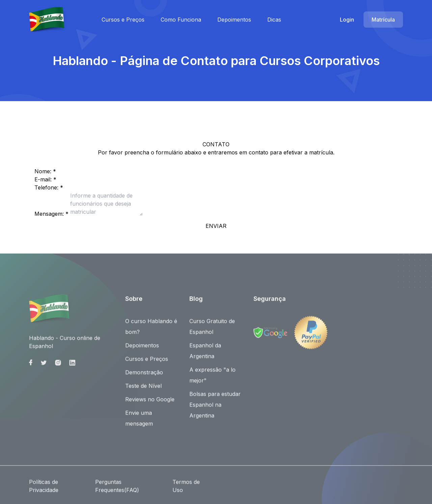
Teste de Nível (143, 389)
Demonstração (144, 376)
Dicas (274, 20)
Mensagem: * (51, 214)
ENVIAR (216, 226)
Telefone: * (49, 187)
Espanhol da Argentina (205, 354)
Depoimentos (234, 20)
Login (347, 20)
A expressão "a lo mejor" (212, 378)
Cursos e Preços (123, 20)
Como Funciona (181, 20)
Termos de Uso (186, 489)
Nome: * (45, 171)
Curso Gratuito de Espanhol (212, 330)
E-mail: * (45, 179)
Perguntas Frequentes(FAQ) (117, 489)
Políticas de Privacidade (44, 489)
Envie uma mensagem (139, 421)
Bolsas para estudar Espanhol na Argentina (215, 408)
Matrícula (383, 20)
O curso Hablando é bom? (151, 330)
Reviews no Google (150, 403)
